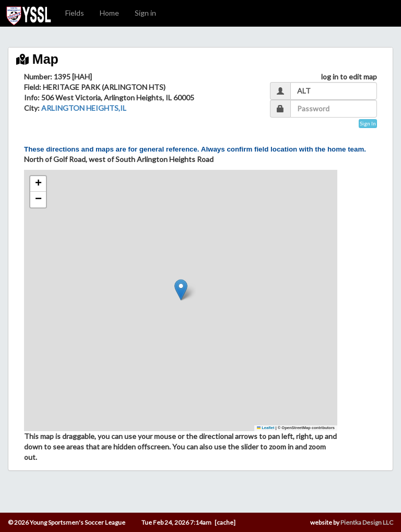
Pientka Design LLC (367, 522)
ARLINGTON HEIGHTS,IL (84, 108)
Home (109, 13)
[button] (181, 290)
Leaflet (266, 428)
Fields (75, 13)
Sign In (368, 123)
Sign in (145, 13)
